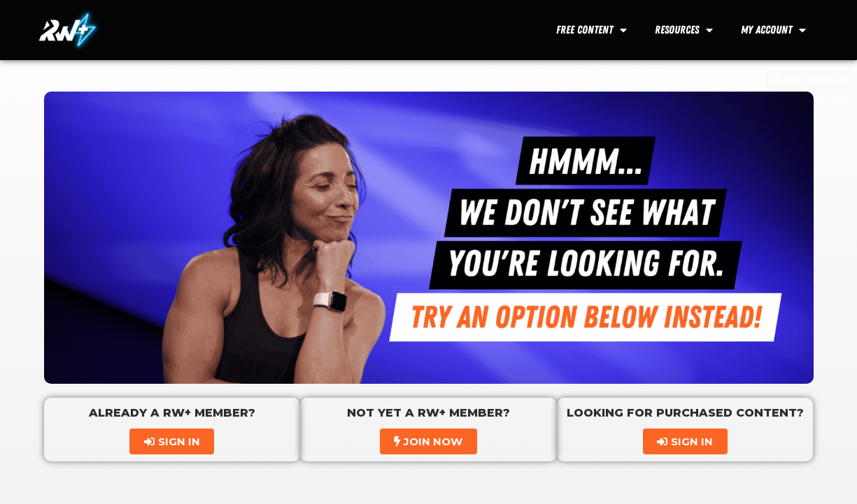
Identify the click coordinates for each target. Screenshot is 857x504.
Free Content (592, 30)
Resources (684, 30)
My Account (773, 30)
